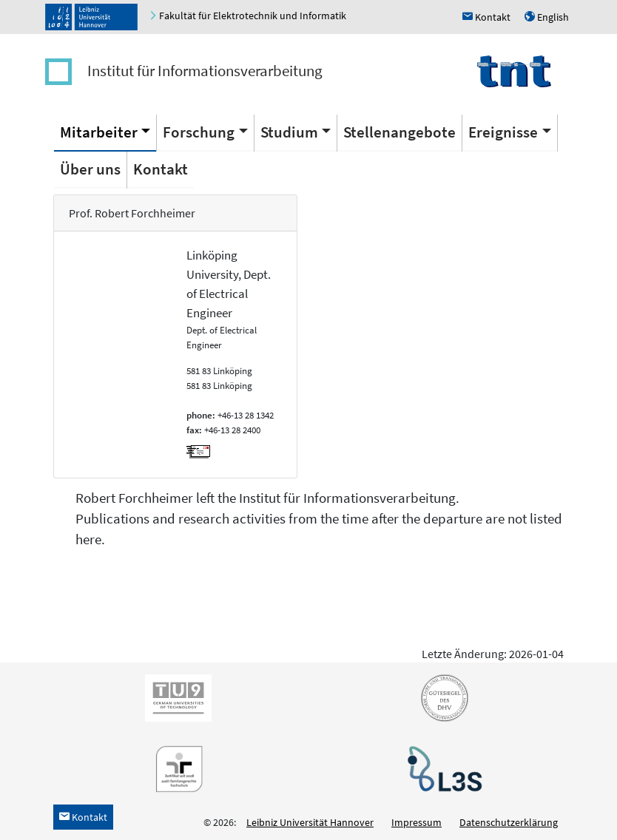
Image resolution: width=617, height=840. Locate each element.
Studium (289, 132)
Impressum (417, 822)
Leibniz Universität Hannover (310, 822)
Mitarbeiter (99, 132)
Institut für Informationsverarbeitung (205, 71)
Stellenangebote (399, 132)
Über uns (90, 169)
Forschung (199, 132)
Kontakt (161, 169)
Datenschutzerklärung (509, 822)
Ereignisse (503, 132)
